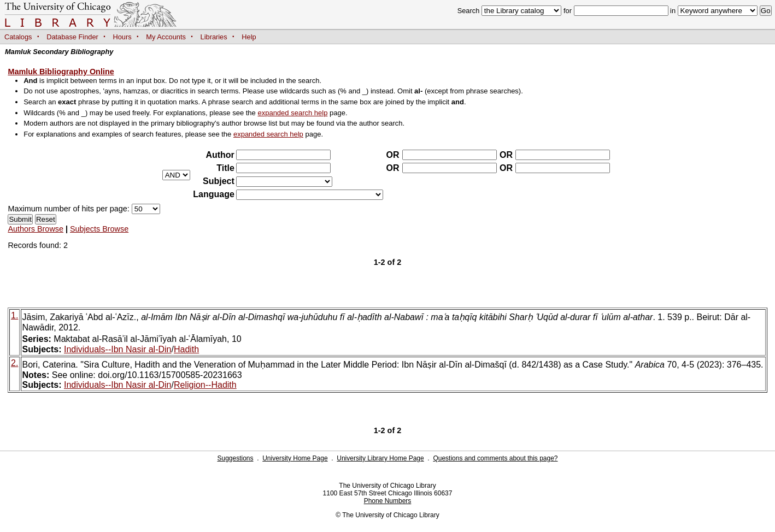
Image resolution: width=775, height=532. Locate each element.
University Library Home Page (380, 458)
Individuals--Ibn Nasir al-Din (118, 349)
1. (14, 315)
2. (14, 363)
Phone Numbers (388, 501)
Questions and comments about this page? (495, 458)
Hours (122, 37)
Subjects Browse (99, 229)
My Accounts (166, 37)
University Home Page (295, 458)
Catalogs (18, 37)
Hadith (186, 349)
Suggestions (235, 458)
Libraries (214, 37)
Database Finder (72, 37)
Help (249, 37)
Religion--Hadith (205, 385)
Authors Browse (36, 229)
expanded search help (292, 113)
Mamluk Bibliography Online (61, 72)
